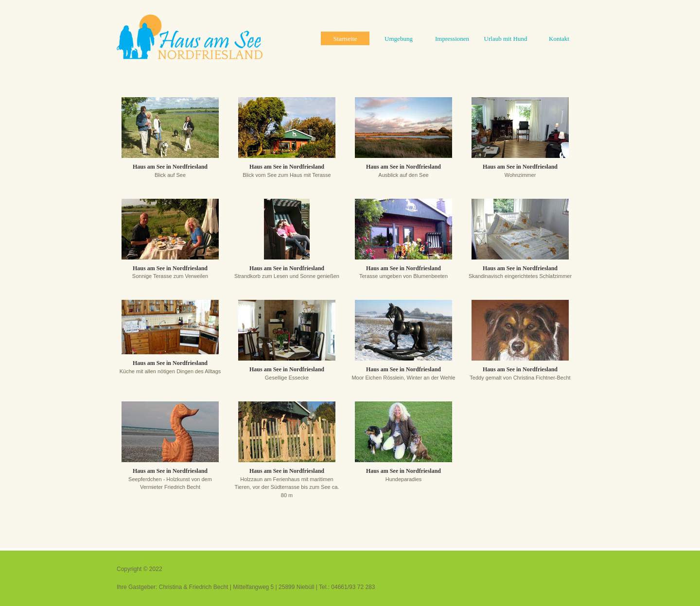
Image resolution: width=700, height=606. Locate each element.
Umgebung (399, 39)
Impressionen (452, 39)
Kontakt (559, 39)
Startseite (345, 39)
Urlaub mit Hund (506, 39)
